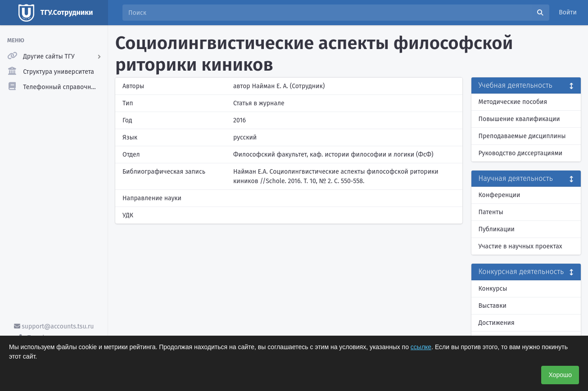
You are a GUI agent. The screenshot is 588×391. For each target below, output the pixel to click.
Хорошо (560, 375)
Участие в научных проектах (520, 246)
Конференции (500, 195)
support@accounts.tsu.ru (54, 326)
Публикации (497, 229)
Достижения (497, 323)
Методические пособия (513, 102)
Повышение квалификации (519, 119)
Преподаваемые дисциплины (522, 136)
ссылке (421, 347)
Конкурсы (493, 289)
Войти (568, 12)
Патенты (491, 212)
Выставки (493, 306)
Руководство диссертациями (521, 153)
